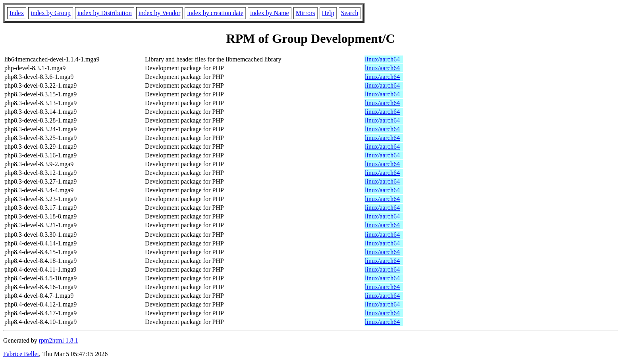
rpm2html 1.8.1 (59, 340)
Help (328, 13)
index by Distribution (105, 13)
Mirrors (306, 13)
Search (350, 13)
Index (17, 13)
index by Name (270, 13)
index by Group (50, 13)
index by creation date (215, 13)
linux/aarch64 (382, 59)
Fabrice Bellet (21, 354)
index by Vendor (159, 13)
